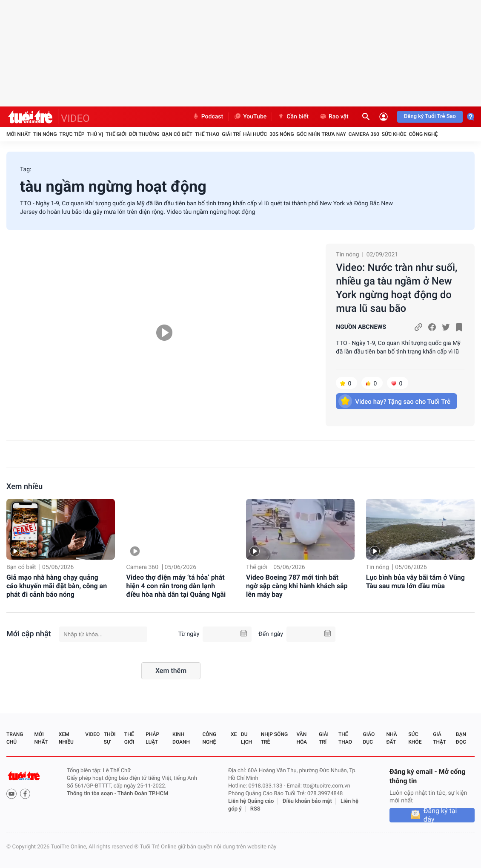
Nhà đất (391, 738)
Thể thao (207, 134)
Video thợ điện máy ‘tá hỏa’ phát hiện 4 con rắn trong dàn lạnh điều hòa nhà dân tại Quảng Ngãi (176, 586)
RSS (255, 809)
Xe (234, 734)
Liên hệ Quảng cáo (251, 801)
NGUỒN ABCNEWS (361, 327)
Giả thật (439, 738)
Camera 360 (364, 134)
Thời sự (110, 738)
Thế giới (116, 134)
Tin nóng (45, 134)
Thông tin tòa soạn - (92, 794)
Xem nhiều (24, 487)
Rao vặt (334, 117)
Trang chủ (15, 738)
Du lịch (246, 738)
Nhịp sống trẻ (274, 738)
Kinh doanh (181, 738)
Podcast (208, 117)
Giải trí (231, 134)
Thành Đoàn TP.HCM (143, 794)
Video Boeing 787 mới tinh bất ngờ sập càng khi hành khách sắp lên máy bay (297, 586)
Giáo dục (369, 738)
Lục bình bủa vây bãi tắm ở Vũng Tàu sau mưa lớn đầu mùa (415, 582)
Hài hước (255, 134)
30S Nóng (282, 134)
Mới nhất (19, 134)
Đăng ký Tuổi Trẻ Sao (430, 116)
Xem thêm (171, 671)
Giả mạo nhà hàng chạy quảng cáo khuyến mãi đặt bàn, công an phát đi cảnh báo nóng (57, 586)
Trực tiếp (72, 134)
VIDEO (75, 118)
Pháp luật (152, 738)
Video (92, 734)
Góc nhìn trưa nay (321, 134)
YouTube (250, 117)
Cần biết (293, 117)
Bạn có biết (177, 134)
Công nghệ (423, 134)
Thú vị (95, 134)
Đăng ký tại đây (440, 815)
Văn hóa (302, 738)
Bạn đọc (461, 738)
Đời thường (144, 134)
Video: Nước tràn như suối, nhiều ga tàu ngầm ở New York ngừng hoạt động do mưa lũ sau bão (397, 288)
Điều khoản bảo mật (307, 801)
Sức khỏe (394, 134)
